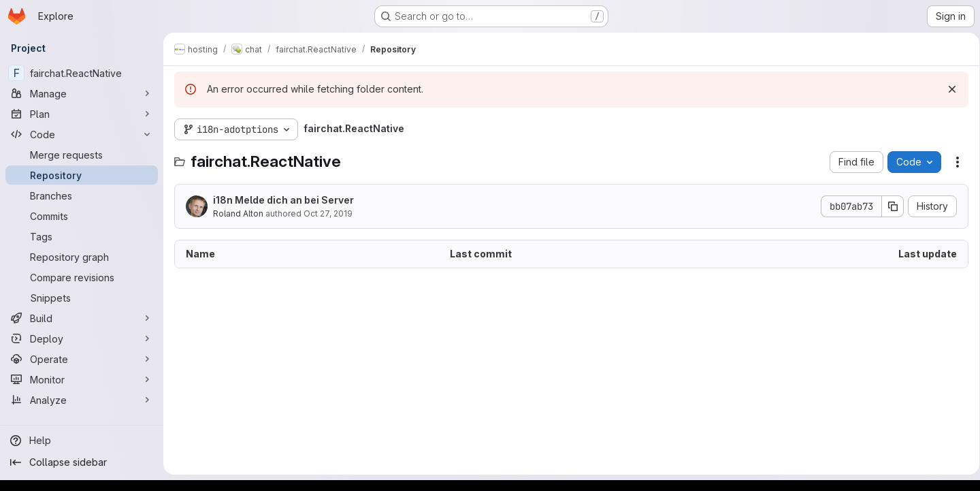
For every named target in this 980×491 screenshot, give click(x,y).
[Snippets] (82, 298)
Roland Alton (238, 213)
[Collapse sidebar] (82, 462)
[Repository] (82, 175)
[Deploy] (82, 338)
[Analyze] (82, 400)
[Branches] (82, 195)
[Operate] (82, 359)
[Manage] (82, 93)
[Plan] (82, 114)
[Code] (82, 134)
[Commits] (82, 216)
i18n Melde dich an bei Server (283, 200)
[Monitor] (82, 379)
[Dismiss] (947, 89)
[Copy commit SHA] (888, 206)
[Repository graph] (82, 257)
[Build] (82, 318)
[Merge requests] (82, 155)
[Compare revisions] (82, 277)
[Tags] (82, 236)
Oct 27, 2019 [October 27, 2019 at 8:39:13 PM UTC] (328, 213)
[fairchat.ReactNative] (82, 73)
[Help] (82, 441)
